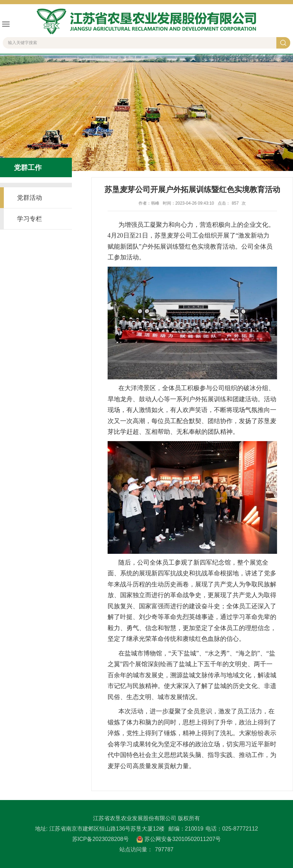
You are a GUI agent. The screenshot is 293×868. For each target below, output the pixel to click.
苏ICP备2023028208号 (101, 839)
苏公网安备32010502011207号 (183, 839)
